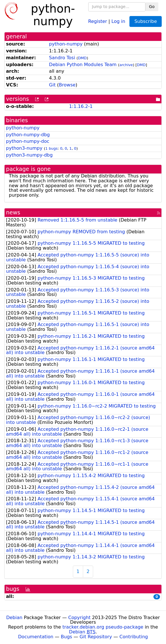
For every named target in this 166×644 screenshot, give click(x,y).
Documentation (36, 637)
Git (52, 85)
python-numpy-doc (28, 141)
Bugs (67, 637)
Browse (67, 85)
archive (126, 65)
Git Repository (96, 637)
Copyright (79, 618)
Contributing (134, 637)
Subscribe (146, 21)
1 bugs (52, 148)
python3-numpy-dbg (29, 155)
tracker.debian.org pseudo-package (103, 627)
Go (152, 7)
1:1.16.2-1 (81, 106)
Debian (14, 618)
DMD (82, 58)
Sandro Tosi (62, 58)
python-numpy (66, 44)
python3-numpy (24, 148)
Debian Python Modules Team (83, 65)
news (13, 213)
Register (98, 21)
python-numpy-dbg (28, 135)
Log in (118, 21)
